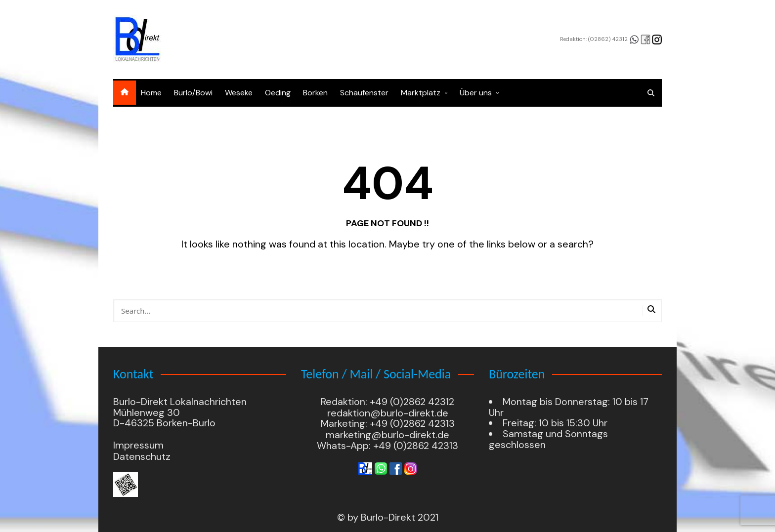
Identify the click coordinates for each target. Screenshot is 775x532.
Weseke (239, 93)
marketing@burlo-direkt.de (387, 435)
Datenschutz (142, 456)
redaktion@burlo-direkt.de (388, 413)
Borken (315, 93)
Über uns (476, 93)
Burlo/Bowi (193, 93)
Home (151, 93)
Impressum (138, 446)
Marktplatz (421, 93)
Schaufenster (364, 93)
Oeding (278, 93)
